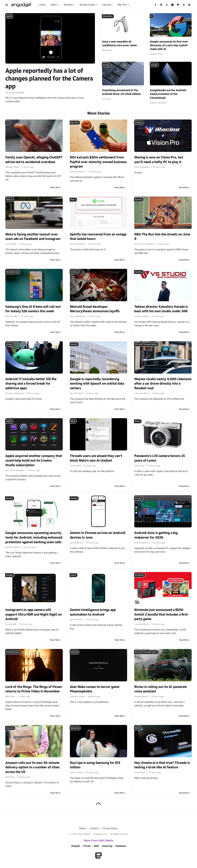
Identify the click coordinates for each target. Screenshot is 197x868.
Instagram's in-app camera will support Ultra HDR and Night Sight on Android (34, 615)
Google (106, 65)
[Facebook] (155, 5)
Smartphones (12, 272)
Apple (9, 16)
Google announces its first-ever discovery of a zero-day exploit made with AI (169, 46)
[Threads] (184, 5)
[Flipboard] (178, 5)
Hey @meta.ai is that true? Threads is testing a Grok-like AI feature (162, 765)
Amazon (10, 728)
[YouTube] (172, 5)
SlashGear (121, 846)
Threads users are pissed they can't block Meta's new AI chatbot (96, 458)
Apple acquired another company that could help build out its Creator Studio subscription (34, 461)
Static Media (84, 834)
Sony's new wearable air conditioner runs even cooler (120, 44)
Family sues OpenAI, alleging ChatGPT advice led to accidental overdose (34, 160)
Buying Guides (87, 5)
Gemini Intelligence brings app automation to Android (93, 612)
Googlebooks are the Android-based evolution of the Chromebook (168, 94)
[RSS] (189, 5)
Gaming (106, 5)
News (54, 5)
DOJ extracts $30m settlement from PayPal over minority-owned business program (98, 162)
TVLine (87, 846)
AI (151, 16)
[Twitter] (167, 5)
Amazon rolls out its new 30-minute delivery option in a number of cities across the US (32, 767)
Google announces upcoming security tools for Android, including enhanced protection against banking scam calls (34, 538)
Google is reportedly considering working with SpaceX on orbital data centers (97, 384)
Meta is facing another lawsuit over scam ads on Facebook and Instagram (33, 237)
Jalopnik (75, 846)
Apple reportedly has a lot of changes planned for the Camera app (49, 79)
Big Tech (122, 5)
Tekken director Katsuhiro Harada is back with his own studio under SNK (161, 309)
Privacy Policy (110, 828)
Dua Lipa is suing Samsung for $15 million (95, 765)
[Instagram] (161, 5)
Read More (55, 188)
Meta (8, 200)
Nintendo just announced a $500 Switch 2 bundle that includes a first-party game (162, 615)
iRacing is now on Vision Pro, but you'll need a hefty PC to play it (159, 160)
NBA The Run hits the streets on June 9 (162, 237)
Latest (42, 5)
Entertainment (13, 652)
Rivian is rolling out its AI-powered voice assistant (160, 689)
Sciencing (107, 846)
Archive (94, 828)
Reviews (68, 5)
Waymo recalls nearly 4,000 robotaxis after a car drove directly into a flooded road (163, 384)
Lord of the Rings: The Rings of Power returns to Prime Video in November (34, 689)
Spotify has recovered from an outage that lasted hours (98, 237)
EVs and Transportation (146, 344)
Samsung (75, 728)
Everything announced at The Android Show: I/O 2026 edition (121, 92)
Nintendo (139, 575)
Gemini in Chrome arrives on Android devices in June (98, 535)
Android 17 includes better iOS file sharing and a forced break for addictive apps (31, 384)
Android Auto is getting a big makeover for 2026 (156, 535)
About (82, 828)
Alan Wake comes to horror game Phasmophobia (95, 689)
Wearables (108, 16)
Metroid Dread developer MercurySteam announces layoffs (95, 309)
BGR (96, 846)
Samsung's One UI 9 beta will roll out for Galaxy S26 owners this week (33, 309)
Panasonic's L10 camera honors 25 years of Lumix (160, 458)
